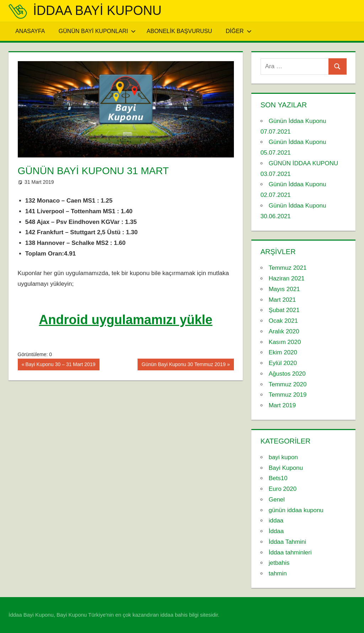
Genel (277, 500)
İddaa (276, 531)
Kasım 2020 (285, 342)
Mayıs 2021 (284, 289)
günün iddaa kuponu (296, 510)
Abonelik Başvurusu (180, 31)
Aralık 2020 (284, 331)
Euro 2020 (283, 489)
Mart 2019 (282, 405)
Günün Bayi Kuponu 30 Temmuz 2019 (183, 365)
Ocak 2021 (283, 321)
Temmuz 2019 (288, 395)
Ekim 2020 (283, 352)
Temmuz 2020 (288, 384)
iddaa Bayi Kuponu (97, 10)
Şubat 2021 (284, 310)
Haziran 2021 (287, 278)
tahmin (278, 573)
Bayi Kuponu (286, 468)
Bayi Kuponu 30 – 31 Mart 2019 (60, 365)
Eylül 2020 (283, 363)
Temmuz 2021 (288, 268)
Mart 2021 (282, 300)
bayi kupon (283, 457)
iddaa (276, 521)
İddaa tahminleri (290, 552)
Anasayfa (30, 31)
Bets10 (278, 478)
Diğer (239, 31)
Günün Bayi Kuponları (97, 31)
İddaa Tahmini (288, 542)
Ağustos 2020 (287, 374)
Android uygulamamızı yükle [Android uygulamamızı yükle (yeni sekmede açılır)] (126, 320)
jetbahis (279, 563)
